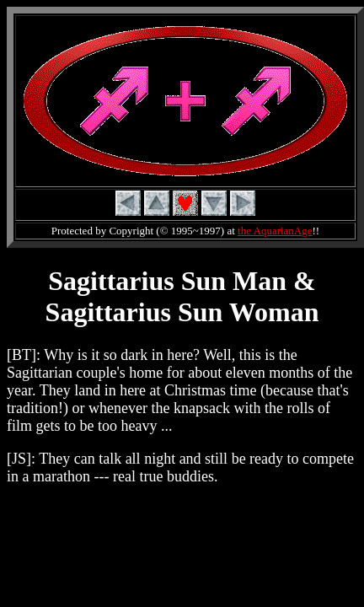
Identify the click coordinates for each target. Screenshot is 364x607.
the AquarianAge (275, 231)
